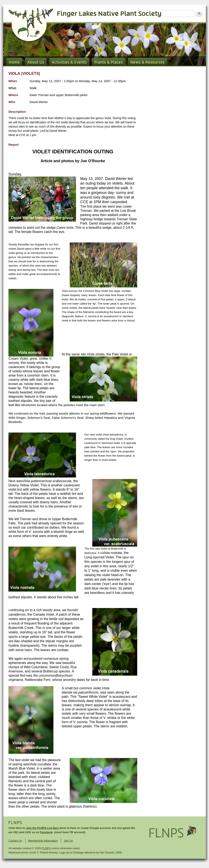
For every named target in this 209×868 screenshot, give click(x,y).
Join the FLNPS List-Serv (42, 828)
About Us (36, 63)
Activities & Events (69, 63)
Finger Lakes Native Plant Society (109, 14)
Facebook (46, 832)
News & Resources (148, 63)
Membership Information (43, 841)
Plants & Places (109, 63)
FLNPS (15, 823)
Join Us (68, 841)
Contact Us (15, 841)
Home (14, 63)
